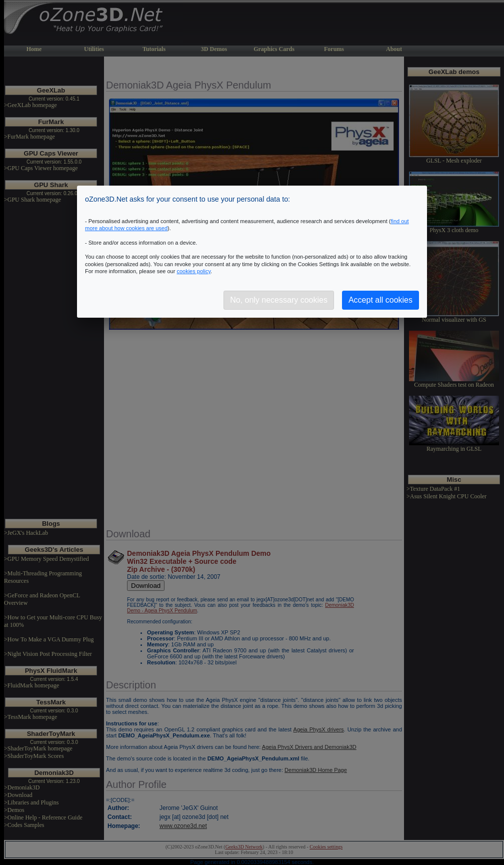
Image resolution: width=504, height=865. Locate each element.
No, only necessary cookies (279, 300)
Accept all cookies (380, 300)
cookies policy (193, 271)
